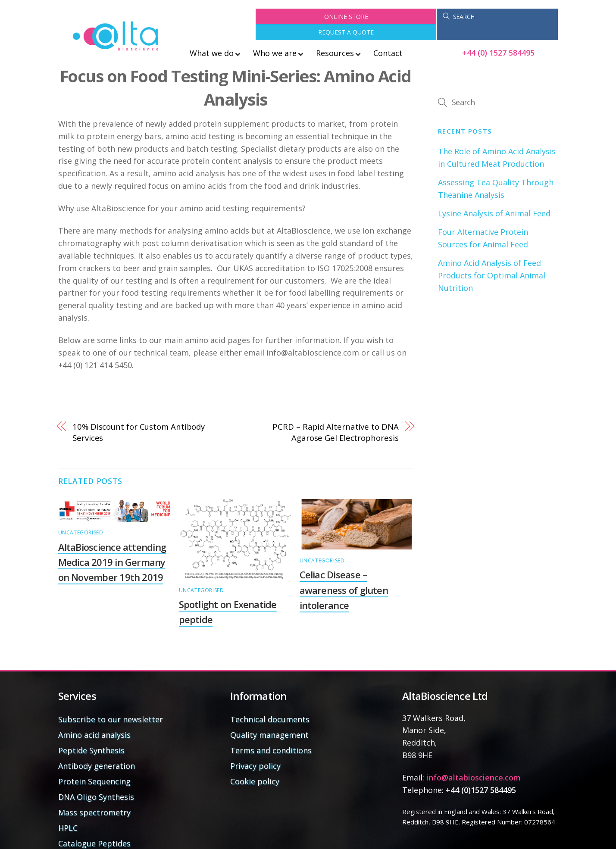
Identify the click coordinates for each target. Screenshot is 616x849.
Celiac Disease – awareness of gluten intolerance (344, 574)
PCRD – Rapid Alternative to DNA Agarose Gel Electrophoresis (335, 417)
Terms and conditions (271, 735)
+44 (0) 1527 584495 (498, 37)
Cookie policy (255, 766)
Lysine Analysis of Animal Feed (494, 197)
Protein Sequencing (94, 766)
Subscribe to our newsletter (111, 704)
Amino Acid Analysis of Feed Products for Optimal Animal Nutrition (492, 260)
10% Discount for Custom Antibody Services (139, 417)
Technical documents (270, 704)
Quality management (269, 719)
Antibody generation (97, 750)
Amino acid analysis (94, 719)
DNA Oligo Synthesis (96, 781)
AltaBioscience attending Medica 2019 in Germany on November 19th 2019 (112, 546)
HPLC (68, 812)
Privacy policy (255, 750)
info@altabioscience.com (474, 762)
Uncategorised (81, 517)
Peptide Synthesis (91, 735)
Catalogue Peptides (94, 828)
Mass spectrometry (94, 797)
